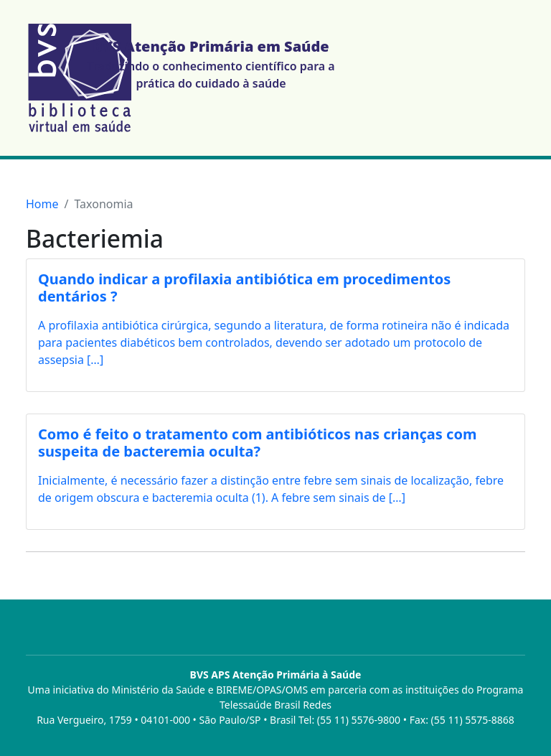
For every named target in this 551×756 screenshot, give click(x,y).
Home (42, 204)
